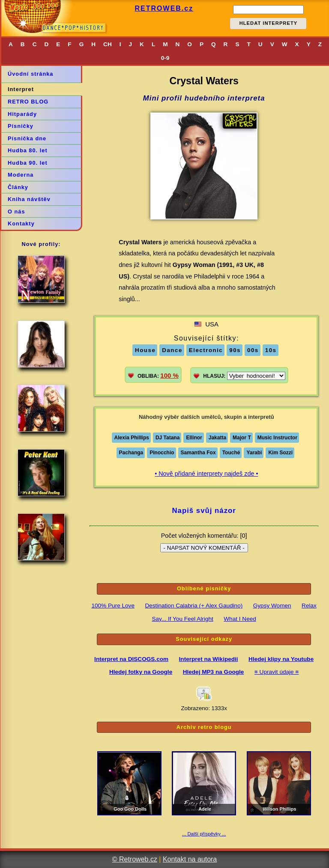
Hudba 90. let (28, 163)
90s (235, 350)
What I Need (240, 619)
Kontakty (21, 224)
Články (18, 187)
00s (253, 350)
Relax (309, 606)
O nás (16, 212)
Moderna (21, 175)
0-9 (165, 58)
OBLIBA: (158, 375)
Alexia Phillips (132, 438)
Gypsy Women (272, 606)
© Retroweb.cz (135, 859)
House (145, 350)
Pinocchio (162, 453)
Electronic (206, 350)
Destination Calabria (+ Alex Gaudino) (194, 606)
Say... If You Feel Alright (182, 619)
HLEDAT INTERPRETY (269, 23)
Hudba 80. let (28, 150)
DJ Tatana (167, 438)
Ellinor (194, 438)
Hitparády (22, 114)
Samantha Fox (198, 453)
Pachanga (131, 453)
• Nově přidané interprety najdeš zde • (206, 474)
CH (108, 44)
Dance (172, 350)
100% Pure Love (113, 606)
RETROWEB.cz (164, 8)
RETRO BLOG (28, 102)
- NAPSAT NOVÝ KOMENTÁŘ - (204, 548)
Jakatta (217, 438)
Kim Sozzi (280, 453)
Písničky (21, 126)
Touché (231, 453)
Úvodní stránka (30, 74)
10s (271, 350)
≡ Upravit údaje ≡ (277, 672)
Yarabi (254, 453)
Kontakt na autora (190, 859)
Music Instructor (277, 438)
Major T (242, 438)
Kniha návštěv (29, 199)
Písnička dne (27, 138)
